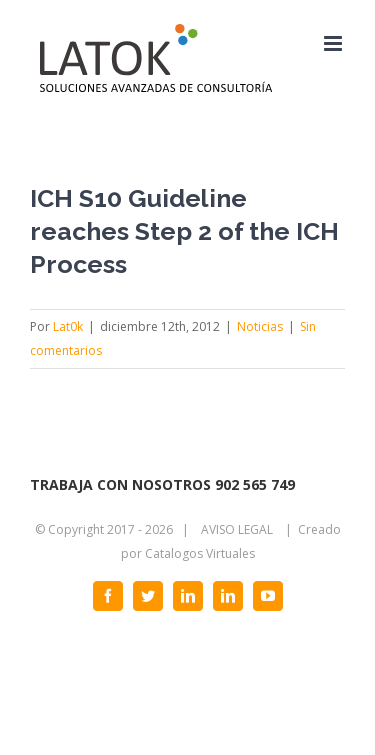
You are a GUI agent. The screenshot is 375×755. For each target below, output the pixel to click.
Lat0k (68, 326)
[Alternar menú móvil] (334, 43)
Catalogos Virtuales (200, 553)
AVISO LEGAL (237, 529)
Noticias (260, 326)
